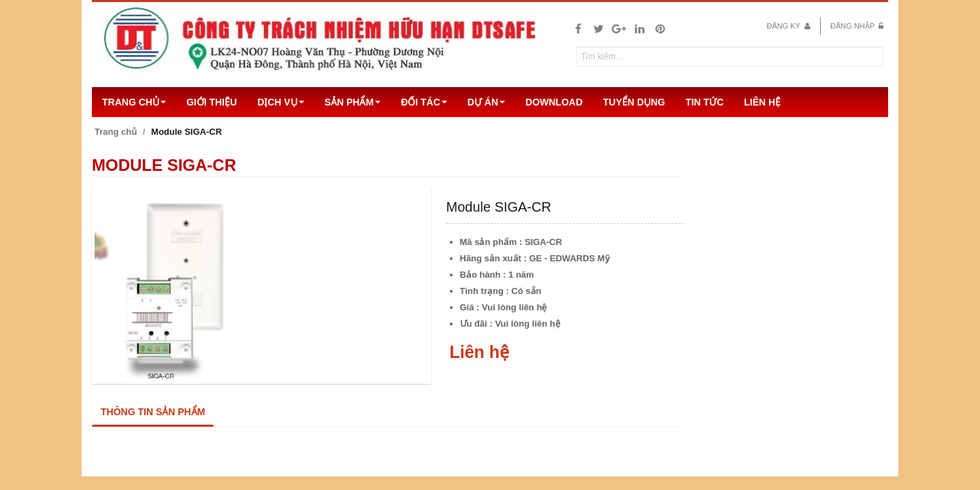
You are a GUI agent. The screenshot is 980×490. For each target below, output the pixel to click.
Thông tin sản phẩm (153, 412)
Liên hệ (762, 102)
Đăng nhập (857, 26)
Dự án (486, 102)
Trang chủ (134, 102)
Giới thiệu (212, 102)
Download (554, 102)
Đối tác (424, 102)
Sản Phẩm (353, 102)
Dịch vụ (281, 102)
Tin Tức (704, 102)
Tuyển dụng (634, 102)
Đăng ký (788, 26)
